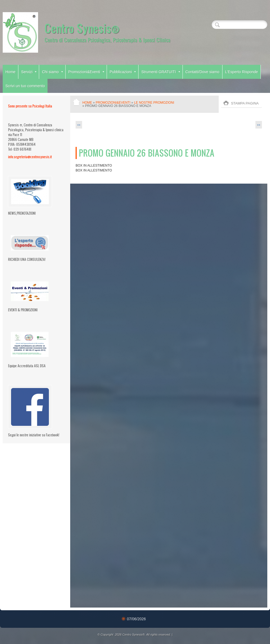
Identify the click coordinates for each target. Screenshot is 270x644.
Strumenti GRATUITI (161, 72)
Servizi (29, 72)
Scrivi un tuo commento (25, 86)
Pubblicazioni (123, 72)
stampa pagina (245, 103)
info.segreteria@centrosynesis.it (30, 157)
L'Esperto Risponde (242, 72)
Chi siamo (52, 72)
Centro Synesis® (82, 28)
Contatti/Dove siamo (202, 72)
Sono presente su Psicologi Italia (30, 106)
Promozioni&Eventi (86, 72)
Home (10, 72)
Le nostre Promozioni (154, 103)
